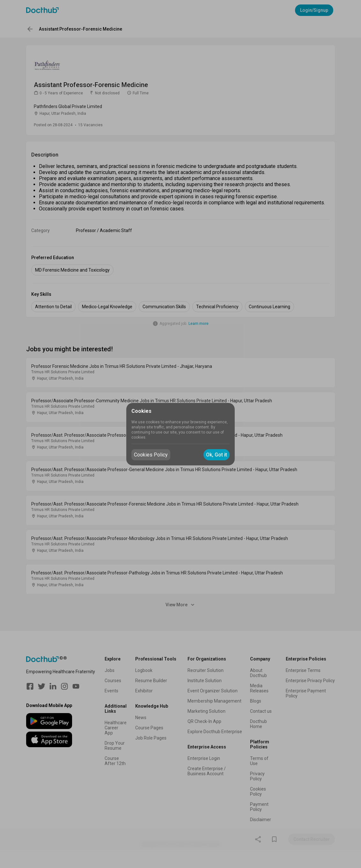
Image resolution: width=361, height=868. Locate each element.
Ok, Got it (217, 455)
